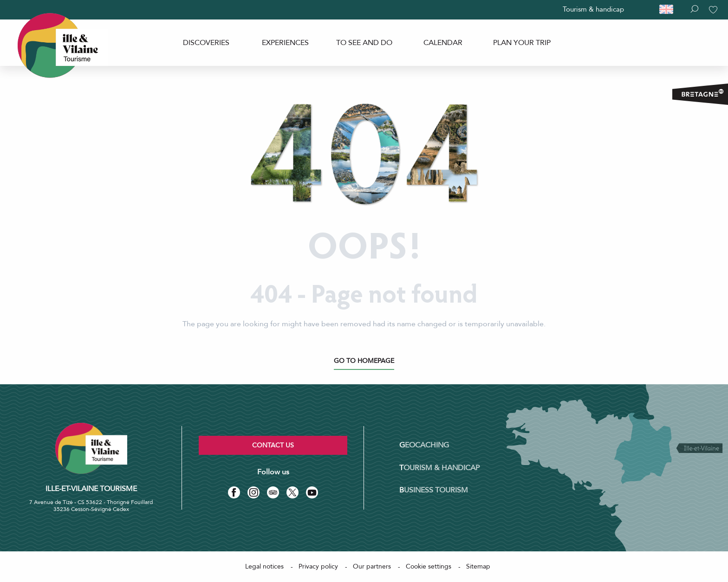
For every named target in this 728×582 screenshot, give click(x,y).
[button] (671, 10)
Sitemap (478, 566)
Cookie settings (429, 566)
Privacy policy (318, 566)
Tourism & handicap (593, 9)
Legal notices (264, 566)
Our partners (372, 566)
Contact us (273, 445)
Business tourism (434, 490)
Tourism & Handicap (439, 468)
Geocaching (424, 445)
